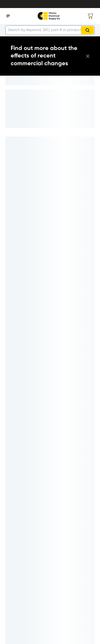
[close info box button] (88, 56)
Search (88, 30)
